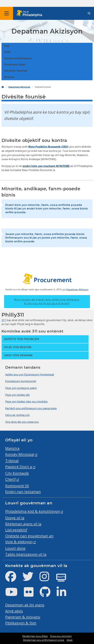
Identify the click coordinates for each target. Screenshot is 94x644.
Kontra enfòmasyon (18, 58)
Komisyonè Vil (17, 486)
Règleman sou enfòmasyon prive (44, 640)
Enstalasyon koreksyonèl (21, 381)
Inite (7, 52)
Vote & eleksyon (19, 542)
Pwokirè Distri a (19, 467)
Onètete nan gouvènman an (29, 536)
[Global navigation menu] (7, 13)
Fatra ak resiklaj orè (17, 415)
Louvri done (15, 548)
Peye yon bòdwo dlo (17, 395)
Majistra (12, 448)
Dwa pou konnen (61, 636)
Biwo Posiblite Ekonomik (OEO (48, 147)
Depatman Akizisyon (19, 87)
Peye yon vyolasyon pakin (21, 388)
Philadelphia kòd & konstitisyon (33, 511)
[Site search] (89, 13)
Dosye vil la (15, 518)
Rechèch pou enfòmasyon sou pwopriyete (31, 408)
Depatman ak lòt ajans (25, 605)
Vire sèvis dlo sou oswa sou (22, 422)
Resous (9, 77)
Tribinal (12, 461)
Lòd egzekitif (16, 530)
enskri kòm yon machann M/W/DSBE (46, 166)
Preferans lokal (15, 65)
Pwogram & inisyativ (23, 617)
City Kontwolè (17, 473)
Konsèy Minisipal (20, 454)
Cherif (10, 479)
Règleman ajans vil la (23, 524)
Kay (7, 46)
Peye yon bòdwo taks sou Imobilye (26, 402)
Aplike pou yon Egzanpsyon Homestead (30, 374)
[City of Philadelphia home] (30, 13)
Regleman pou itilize (35, 636)
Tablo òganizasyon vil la (26, 554)
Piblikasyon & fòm (21, 623)
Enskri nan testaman (23, 492)
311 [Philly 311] (4, 320)
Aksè (70, 640)
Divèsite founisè (16, 71)
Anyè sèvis (14, 611)
